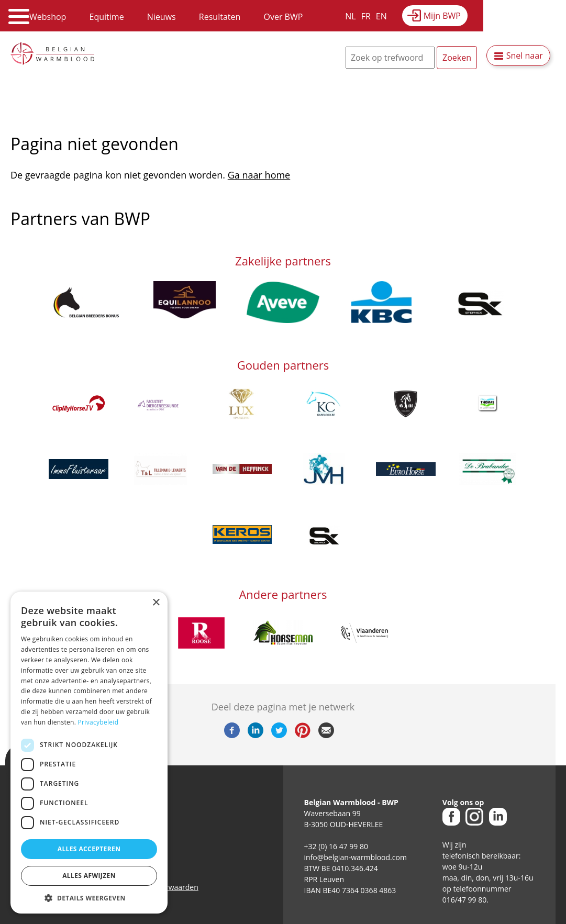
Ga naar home (259, 175)
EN (381, 16)
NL (350, 16)
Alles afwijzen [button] (89, 876)
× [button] (156, 603)
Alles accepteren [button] (89, 849)
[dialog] (89, 753)
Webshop (48, 17)
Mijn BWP (442, 16)
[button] (89, 898)
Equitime (107, 17)
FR (366, 16)
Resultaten (220, 17)
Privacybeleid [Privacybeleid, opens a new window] (98, 722)
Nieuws (162, 17)
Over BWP (283, 17)
